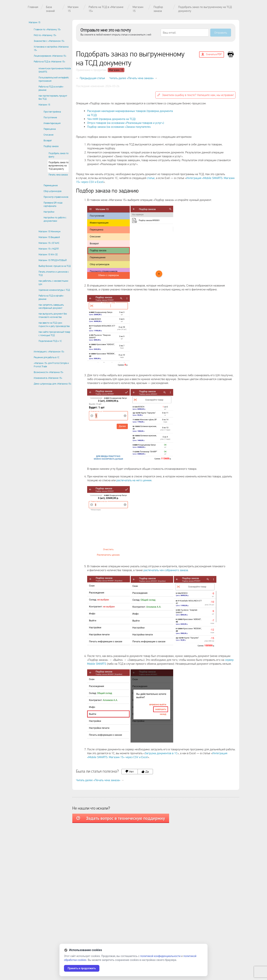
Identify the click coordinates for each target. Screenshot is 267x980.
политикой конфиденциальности (160, 956)
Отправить (221, 33)
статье (151, 178)
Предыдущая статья (92, 78)
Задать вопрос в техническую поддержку (121, 818)
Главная (33, 7)
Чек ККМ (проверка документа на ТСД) (111, 119)
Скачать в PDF (212, 54)
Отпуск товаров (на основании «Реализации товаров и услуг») (126, 123)
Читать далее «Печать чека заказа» (132, 78)
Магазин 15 (116, 70)
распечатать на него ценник (134, 480)
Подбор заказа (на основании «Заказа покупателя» (119, 127)
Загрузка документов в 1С (161, 753)
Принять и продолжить (82, 968)
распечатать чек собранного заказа (166, 570)
